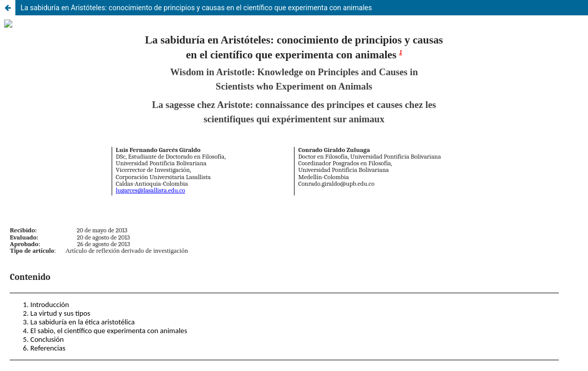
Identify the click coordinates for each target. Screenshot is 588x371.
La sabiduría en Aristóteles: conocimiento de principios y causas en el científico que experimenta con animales (196, 8)
